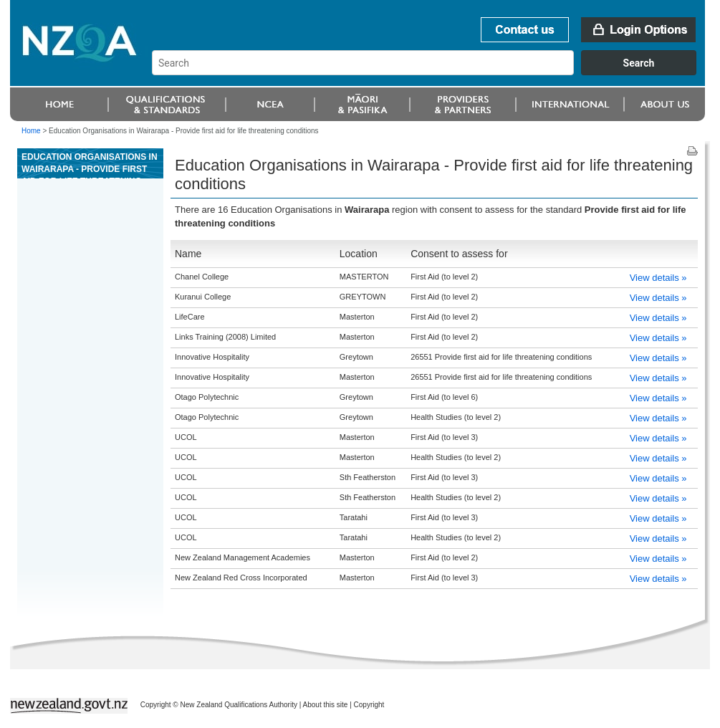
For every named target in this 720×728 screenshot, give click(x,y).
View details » (658, 278)
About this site (326, 705)
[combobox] (431, 72)
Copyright (369, 705)
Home (31, 131)
